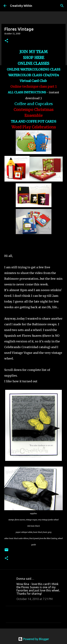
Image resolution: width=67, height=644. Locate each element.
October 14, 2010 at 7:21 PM (35, 599)
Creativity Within (21, 6)
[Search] (62, 6)
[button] (6, 41)
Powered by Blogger (34, 639)
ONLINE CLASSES (33, 64)
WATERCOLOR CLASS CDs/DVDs (34, 75)
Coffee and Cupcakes (34, 104)
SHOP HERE (34, 58)
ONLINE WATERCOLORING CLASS (34, 69)
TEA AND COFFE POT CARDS (34, 121)
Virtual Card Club (34, 81)
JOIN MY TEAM (34, 52)
